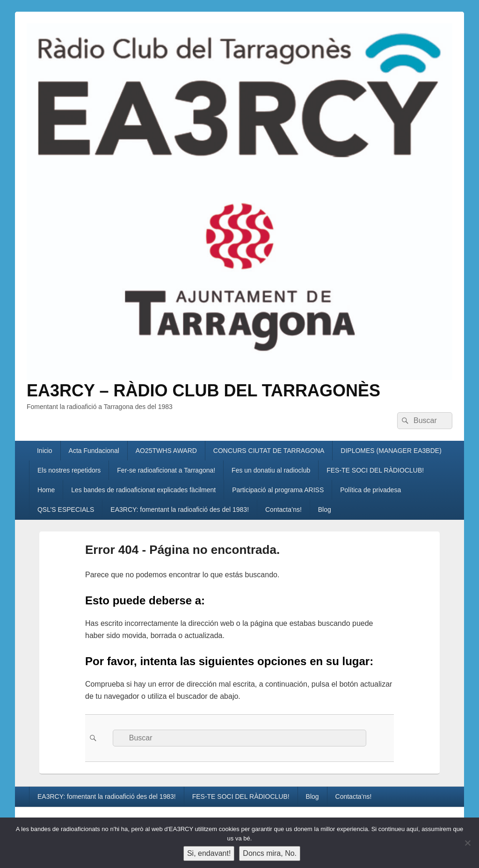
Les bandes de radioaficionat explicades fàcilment (143, 490)
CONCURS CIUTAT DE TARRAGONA (269, 451)
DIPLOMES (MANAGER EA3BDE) (391, 451)
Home (46, 490)
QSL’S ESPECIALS (66, 509)
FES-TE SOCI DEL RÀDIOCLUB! (375, 470)
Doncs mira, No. (270, 853)
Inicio (45, 451)
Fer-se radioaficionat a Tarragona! (166, 470)
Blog (325, 509)
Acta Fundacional (94, 451)
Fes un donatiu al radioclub (271, 470)
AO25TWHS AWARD (166, 451)
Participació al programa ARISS (278, 490)
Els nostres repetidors (69, 470)
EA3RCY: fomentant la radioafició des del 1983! (180, 509)
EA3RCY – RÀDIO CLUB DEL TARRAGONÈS (203, 391)
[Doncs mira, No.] (467, 843)
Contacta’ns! (283, 509)
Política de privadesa (370, 490)
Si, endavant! (209, 853)
